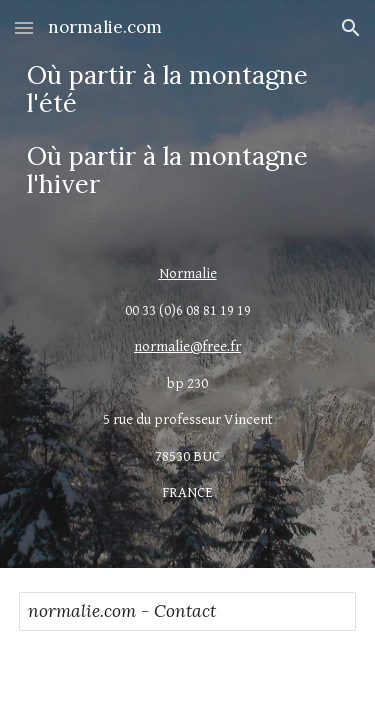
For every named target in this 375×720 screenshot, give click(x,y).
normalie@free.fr (187, 346)
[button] (24, 27)
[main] (188, 130)
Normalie (188, 273)
